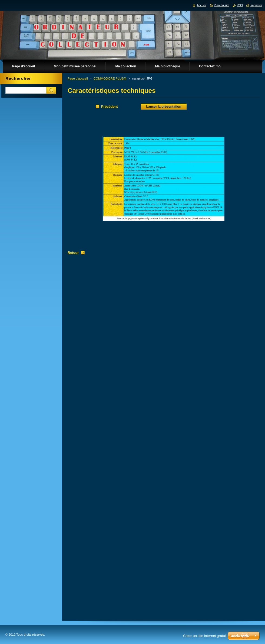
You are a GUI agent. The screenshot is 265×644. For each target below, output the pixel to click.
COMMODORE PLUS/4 (110, 78)
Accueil (202, 5)
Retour (73, 253)
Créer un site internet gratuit (205, 636)
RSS (240, 5)
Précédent (110, 106)
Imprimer (256, 5)
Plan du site (222, 5)
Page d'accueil (78, 78)
